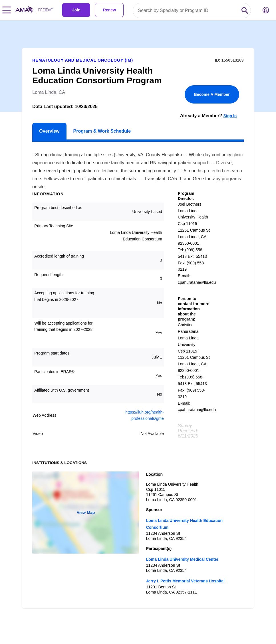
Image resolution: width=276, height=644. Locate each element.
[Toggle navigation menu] (7, 10)
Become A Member (212, 94)
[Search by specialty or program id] (186, 11)
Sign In (230, 116)
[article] (138, 314)
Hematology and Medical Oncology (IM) (83, 60)
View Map (86, 513)
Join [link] (76, 10)
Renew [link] (109, 10)
